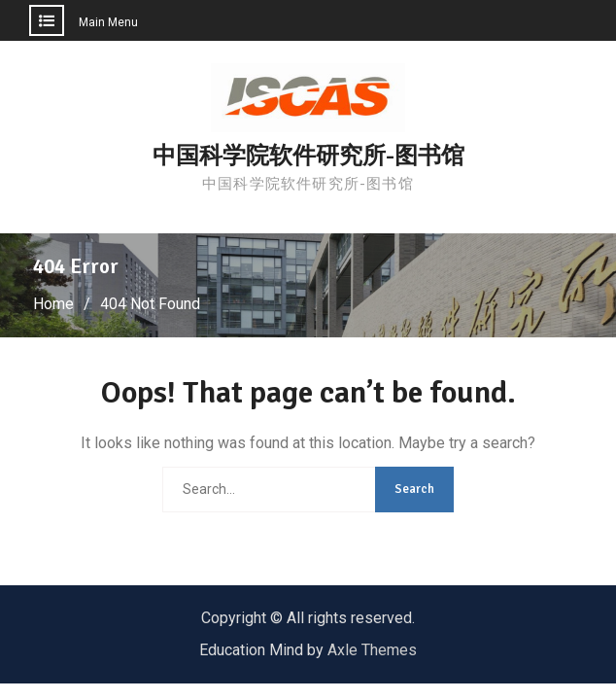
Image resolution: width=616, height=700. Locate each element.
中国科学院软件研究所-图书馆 (308, 156)
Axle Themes (372, 650)
